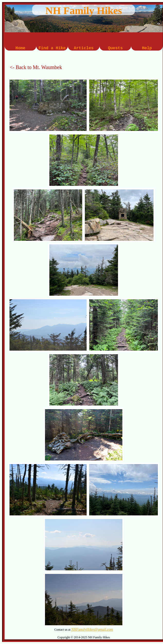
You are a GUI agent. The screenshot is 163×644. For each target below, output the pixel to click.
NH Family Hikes (84, 11)
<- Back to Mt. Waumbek (36, 67)
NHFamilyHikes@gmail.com (92, 629)
